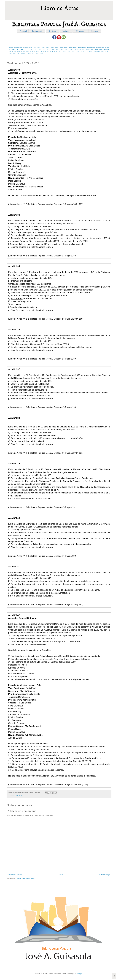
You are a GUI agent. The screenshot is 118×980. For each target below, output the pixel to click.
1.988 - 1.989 (68, 47)
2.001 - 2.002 (86, 49)
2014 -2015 (101, 52)
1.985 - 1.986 (41, 47)
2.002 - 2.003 (95, 49)
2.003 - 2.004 (105, 49)
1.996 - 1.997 (41, 49)
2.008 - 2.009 (49, 52)
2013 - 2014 (93, 52)
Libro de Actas (59, 8)
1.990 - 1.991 (86, 47)
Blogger (80, 974)
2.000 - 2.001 (77, 49)
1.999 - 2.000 (68, 49)
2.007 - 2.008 (40, 52)
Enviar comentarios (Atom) (26, 879)
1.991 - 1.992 (96, 47)
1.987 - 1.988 (59, 47)
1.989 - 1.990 (77, 47)
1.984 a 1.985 (32, 47)
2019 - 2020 (40, 54)
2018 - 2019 (32, 54)
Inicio (61, 875)
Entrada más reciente (15, 875)
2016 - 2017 (17, 54)
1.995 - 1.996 (32, 49)
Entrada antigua (105, 875)
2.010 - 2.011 (67, 52)
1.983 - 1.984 (22, 47)
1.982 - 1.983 (13, 47)
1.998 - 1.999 (59, 49)
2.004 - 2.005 (13, 52)
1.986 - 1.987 (50, 47)
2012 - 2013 (85, 52)
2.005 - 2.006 (22, 52)
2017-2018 (24, 54)
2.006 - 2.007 (31, 52)
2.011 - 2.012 (76, 52)
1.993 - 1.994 (14, 49)
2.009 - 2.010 (58, 52)
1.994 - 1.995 (23, 49)
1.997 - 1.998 (50, 49)
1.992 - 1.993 (105, 47)
